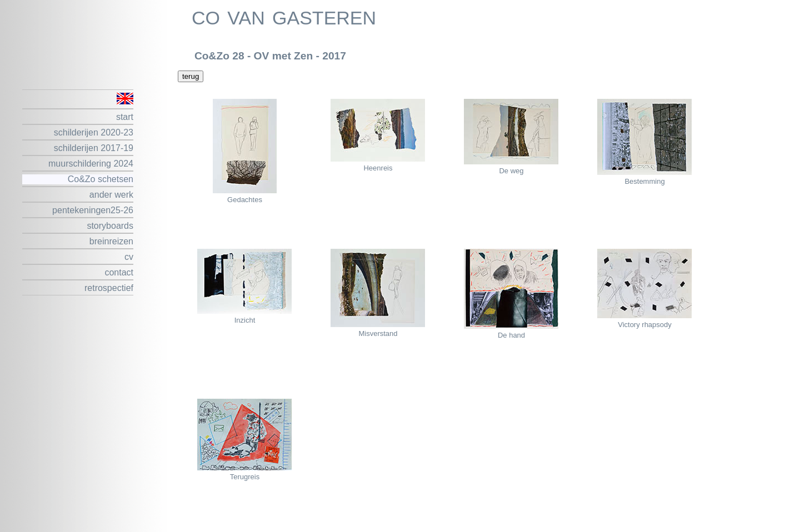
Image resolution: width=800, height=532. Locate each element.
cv (129, 257)
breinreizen (111, 241)
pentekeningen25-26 (93, 210)
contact (119, 272)
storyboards (110, 226)
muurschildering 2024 (91, 164)
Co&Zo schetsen (101, 179)
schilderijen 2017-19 (94, 148)
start (125, 117)
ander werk (111, 195)
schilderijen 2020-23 (94, 132)
